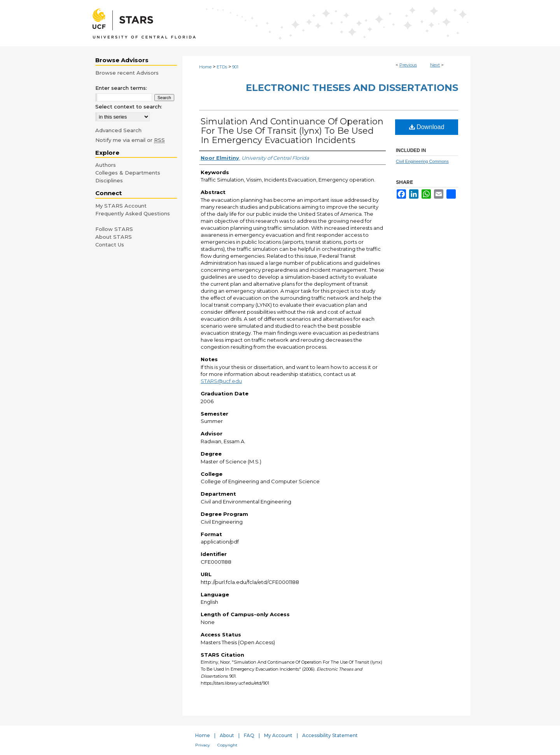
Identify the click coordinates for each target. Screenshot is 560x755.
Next (435, 65)
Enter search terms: (121, 88)
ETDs (222, 67)
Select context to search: (129, 107)
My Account (278, 735)
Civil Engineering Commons (422, 161)
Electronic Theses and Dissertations (352, 88)
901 (235, 67)
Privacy (203, 745)
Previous (408, 65)
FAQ (249, 735)
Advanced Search (118, 130)
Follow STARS (114, 229)
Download (427, 127)
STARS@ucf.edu (221, 381)
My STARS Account (121, 206)
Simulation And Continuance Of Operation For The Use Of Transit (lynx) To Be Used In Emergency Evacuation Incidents (292, 131)
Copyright (227, 745)
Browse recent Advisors (127, 73)
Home (205, 67)
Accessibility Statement (330, 735)
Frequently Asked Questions (133, 213)
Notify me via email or (130, 140)
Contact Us (110, 245)
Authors (106, 165)
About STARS (114, 237)
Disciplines (109, 180)
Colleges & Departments (128, 173)
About (227, 735)
